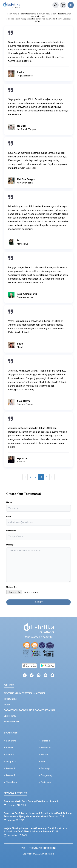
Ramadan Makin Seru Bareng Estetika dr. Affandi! (31, 801)
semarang (10, 741)
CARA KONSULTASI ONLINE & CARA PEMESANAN (29, 710)
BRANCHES (11, 733)
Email (9, 517)
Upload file (11, 587)
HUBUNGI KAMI (11, 722)
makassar (45, 748)
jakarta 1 (9, 768)
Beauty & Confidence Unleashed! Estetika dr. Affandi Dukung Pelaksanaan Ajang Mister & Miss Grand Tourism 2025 (38, 815)
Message (10, 545)
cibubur (9, 755)
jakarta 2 (9, 775)
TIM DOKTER (10, 699)
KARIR (7, 705)
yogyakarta (11, 782)
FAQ (23, 848)
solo (42, 762)
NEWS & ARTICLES (15, 793)
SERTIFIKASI (10, 716)
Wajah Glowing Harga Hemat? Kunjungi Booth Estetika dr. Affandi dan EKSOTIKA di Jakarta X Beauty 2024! (36, 830)
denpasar (10, 762)
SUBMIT (39, 602)
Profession (11, 531)
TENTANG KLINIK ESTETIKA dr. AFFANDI (24, 693)
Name (9, 502)
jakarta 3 (44, 741)
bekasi (8, 748)
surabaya (45, 768)
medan (43, 755)
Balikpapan (45, 782)
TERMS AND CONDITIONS (43, 848)
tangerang (45, 775)
